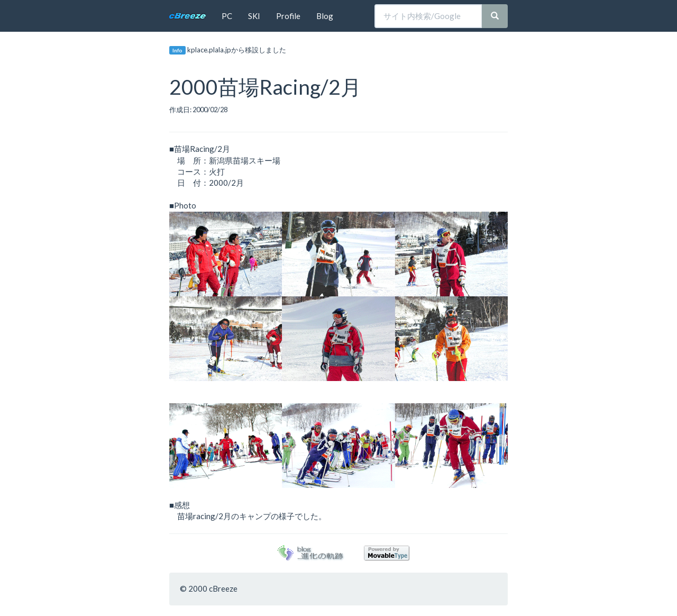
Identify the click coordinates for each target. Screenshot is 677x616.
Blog (325, 16)
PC (227, 16)
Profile (288, 16)
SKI (254, 16)
